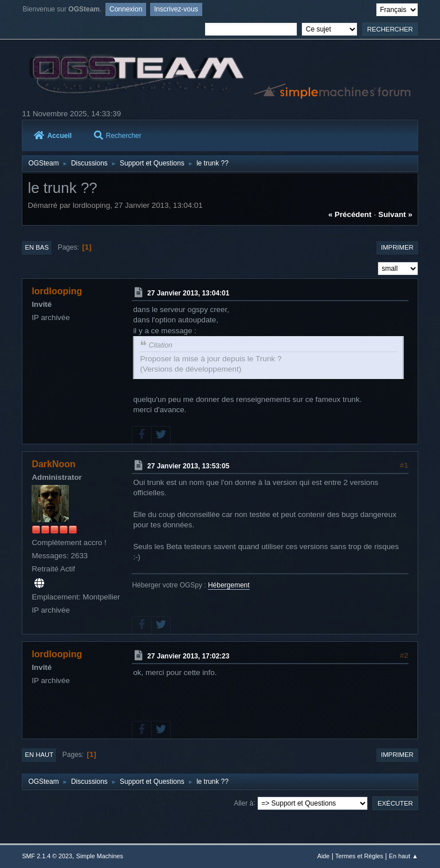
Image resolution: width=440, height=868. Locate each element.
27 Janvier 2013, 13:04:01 (188, 293)
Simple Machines (100, 856)
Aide (324, 856)
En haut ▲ (404, 856)
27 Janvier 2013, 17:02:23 (188, 656)
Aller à (243, 803)
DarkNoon (53, 464)
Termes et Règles (359, 856)
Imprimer (397, 247)
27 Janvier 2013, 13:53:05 (188, 466)
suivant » (395, 214)
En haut (39, 755)
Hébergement (229, 585)
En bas (37, 247)
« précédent (350, 214)
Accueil (53, 136)
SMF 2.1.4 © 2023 (47, 856)
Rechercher (118, 136)
